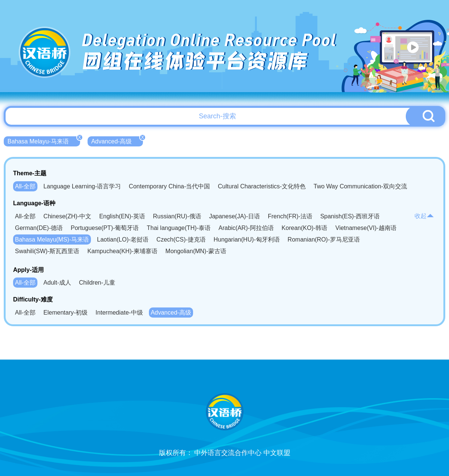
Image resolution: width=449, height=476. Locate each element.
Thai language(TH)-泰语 (179, 228)
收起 (424, 216)
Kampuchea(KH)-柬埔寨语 (122, 251)
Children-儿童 (97, 283)
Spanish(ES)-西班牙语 (350, 216)
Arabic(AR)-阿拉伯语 (246, 228)
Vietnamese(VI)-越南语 (366, 228)
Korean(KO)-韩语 (305, 228)
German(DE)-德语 (39, 228)
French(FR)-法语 (290, 216)
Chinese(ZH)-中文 (67, 216)
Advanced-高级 (117, 140)
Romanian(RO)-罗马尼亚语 (324, 239)
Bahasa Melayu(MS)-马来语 (52, 239)
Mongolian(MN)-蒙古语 (196, 251)
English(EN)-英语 (122, 216)
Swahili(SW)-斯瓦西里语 (47, 251)
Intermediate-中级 (119, 313)
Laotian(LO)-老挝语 (123, 239)
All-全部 (25, 186)
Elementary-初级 (65, 313)
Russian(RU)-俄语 (177, 216)
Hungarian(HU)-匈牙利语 (247, 239)
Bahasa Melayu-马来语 (44, 140)
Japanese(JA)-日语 (235, 216)
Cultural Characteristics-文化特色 (262, 186)
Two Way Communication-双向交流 (360, 186)
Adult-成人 (57, 283)
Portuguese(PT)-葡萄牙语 (105, 228)
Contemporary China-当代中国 (169, 186)
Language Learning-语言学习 (82, 186)
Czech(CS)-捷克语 (181, 239)
